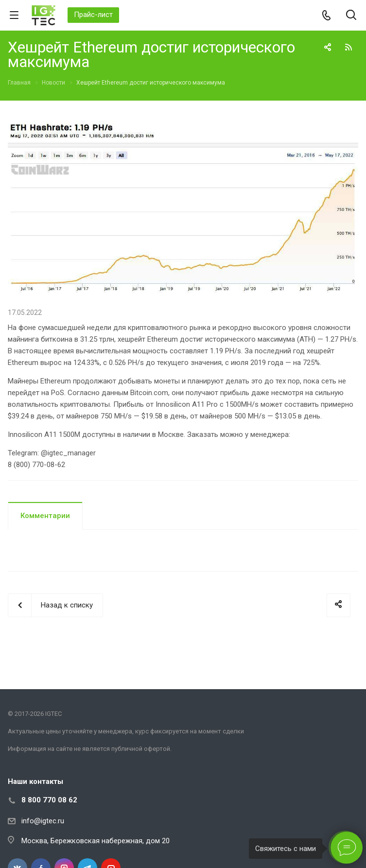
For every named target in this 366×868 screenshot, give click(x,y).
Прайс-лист (93, 15)
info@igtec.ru (43, 821)
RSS (349, 47)
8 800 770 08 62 (49, 800)
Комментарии (45, 516)
